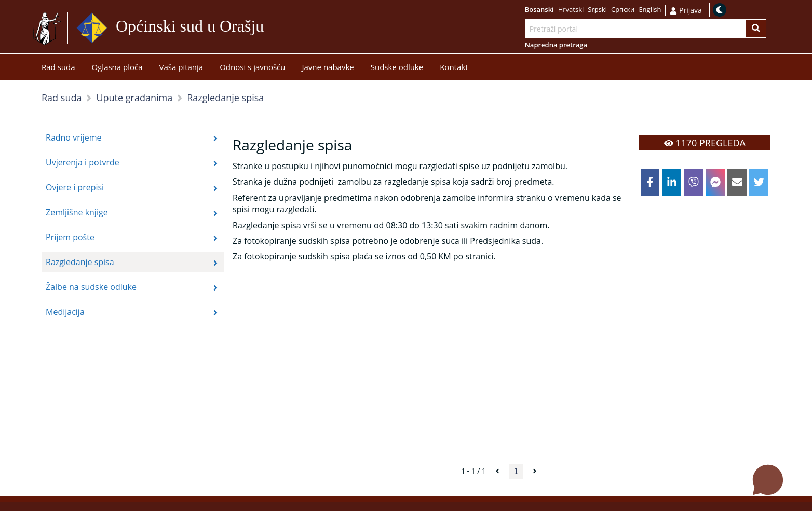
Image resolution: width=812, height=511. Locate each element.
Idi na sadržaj (289, 28)
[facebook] (650, 182)
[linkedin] (672, 182)
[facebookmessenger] (715, 182)
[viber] (693, 182)
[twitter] (759, 182)
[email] (737, 182)
